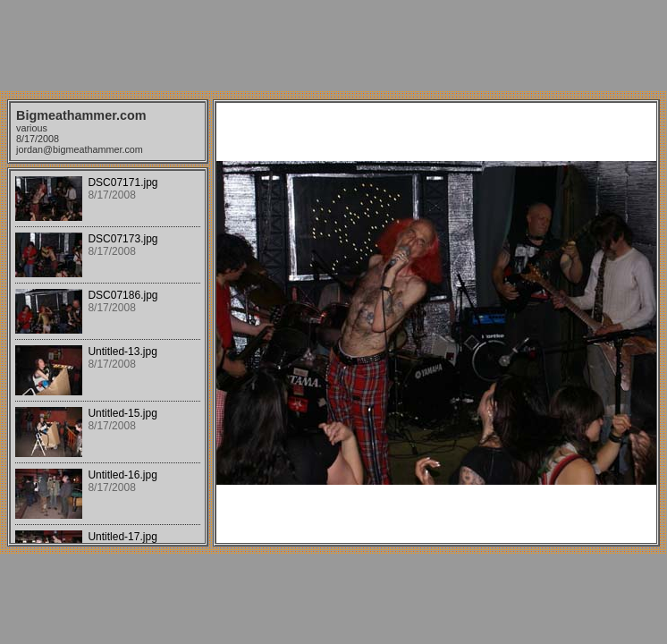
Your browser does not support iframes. (108, 357)
